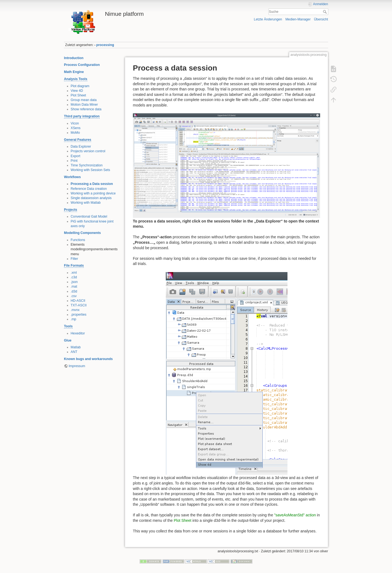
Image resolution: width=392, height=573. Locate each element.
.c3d (74, 277)
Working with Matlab (86, 203)
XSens (76, 128)
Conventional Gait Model (89, 217)
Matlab (76, 347)
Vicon (75, 123)
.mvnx (75, 310)
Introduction (74, 58)
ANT (74, 352)
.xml (74, 273)
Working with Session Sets (91, 170)
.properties (79, 315)
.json (74, 282)
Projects (71, 210)
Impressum (77, 366)
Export (76, 156)
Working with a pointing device (93, 193)
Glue (68, 340)
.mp (73, 319)
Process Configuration (82, 65)
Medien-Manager (298, 19)
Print (74, 161)
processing (105, 45)
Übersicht (321, 19)
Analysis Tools (76, 79)
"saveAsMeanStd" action (295, 515)
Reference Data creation (89, 189)
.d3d (74, 291)
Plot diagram (80, 86)
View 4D (77, 91)
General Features (78, 140)
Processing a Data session (92, 184)
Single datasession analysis (91, 198)
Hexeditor (78, 333)
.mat (74, 286)
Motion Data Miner (84, 105)
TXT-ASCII (79, 305)
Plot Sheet (79, 95)
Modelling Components (82, 233)
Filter (74, 259)
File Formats (74, 266)
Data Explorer (81, 147)
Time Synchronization (87, 165)
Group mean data (84, 100)
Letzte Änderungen (268, 19)
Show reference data (86, 109)
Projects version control (88, 151)
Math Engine (74, 72)
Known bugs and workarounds (88, 359)
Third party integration (82, 116)
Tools (68, 326)
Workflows (72, 177)
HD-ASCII (78, 301)
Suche (325, 12)
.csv (74, 296)
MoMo (75, 133)
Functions (78, 240)
